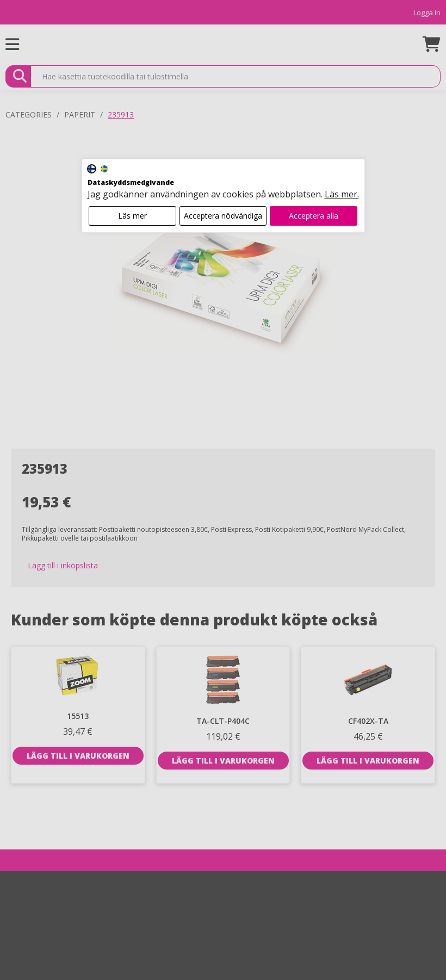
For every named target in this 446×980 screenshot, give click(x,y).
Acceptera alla (314, 216)
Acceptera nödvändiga (223, 216)
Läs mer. (342, 194)
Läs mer (132, 216)
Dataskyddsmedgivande (131, 182)
